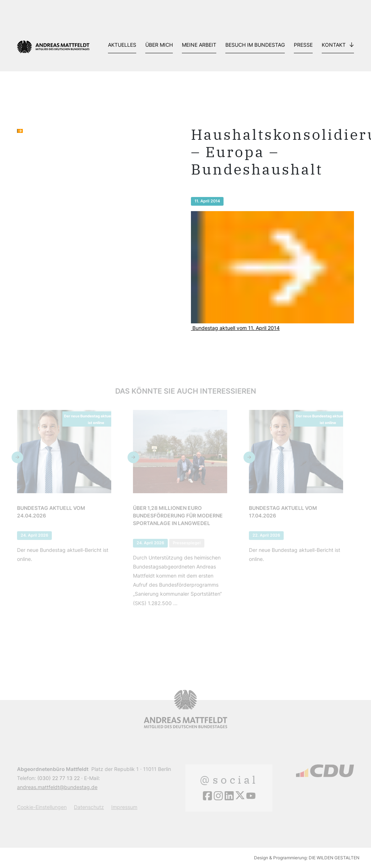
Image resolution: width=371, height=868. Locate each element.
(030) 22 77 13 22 (59, 778)
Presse (303, 45)
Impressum (124, 807)
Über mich (159, 45)
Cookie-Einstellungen (42, 807)
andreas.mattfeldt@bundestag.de (57, 787)
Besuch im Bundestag (255, 45)
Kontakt (334, 45)
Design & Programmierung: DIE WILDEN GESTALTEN (307, 858)
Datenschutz (89, 807)
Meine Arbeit (199, 45)
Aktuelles (122, 45)
